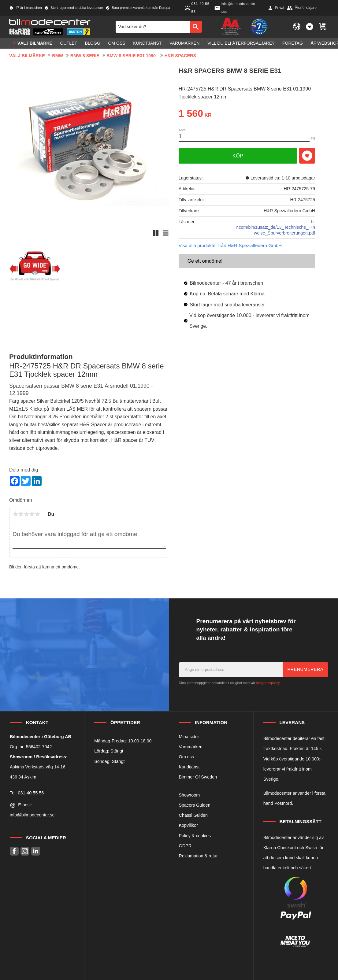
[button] (310, 27)
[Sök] (196, 27)
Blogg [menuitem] (93, 43)
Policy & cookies (195, 836)
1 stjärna (15, 514)
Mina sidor (189, 737)
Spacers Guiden (195, 805)
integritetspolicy (268, 683)
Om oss (187, 757)
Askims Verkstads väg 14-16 (38, 767)
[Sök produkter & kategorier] (153, 27)
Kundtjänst (189, 767)
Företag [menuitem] (293, 43)
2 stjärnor (21, 514)
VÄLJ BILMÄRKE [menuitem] (35, 43)
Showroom (189, 795)
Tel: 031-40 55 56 (27, 793)
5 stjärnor (37, 514)
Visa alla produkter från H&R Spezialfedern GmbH (230, 245)
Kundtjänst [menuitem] (147, 43)
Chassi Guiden (193, 815)
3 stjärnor (26, 514)
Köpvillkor (188, 825)
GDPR (185, 846)
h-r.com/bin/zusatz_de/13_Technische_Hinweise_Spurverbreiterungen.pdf (276, 227)
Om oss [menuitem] (117, 43)
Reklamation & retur (198, 856)
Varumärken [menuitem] (184, 43)
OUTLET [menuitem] (69, 43)
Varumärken (191, 747)
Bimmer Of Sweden (198, 777)
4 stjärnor (32, 514)
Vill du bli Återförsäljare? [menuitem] (241, 43)
